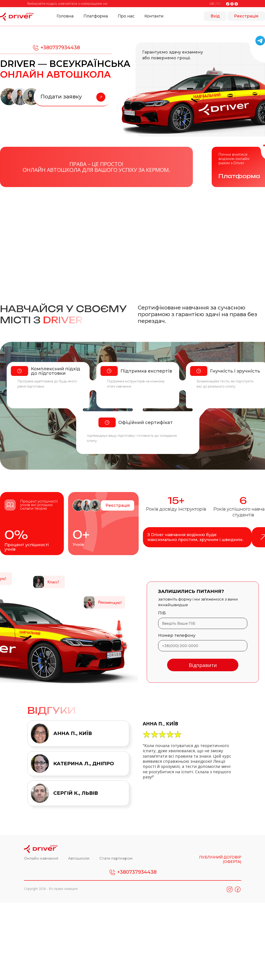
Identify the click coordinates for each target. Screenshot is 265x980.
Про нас (126, 16)
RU (219, 4)
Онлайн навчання (42, 858)
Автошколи (79, 858)
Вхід (215, 16)
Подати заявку (73, 97)
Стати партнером (116, 858)
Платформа (96, 16)
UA (212, 4)
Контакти (154, 16)
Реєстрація (246, 16)
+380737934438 (56, 48)
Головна (65, 16)
